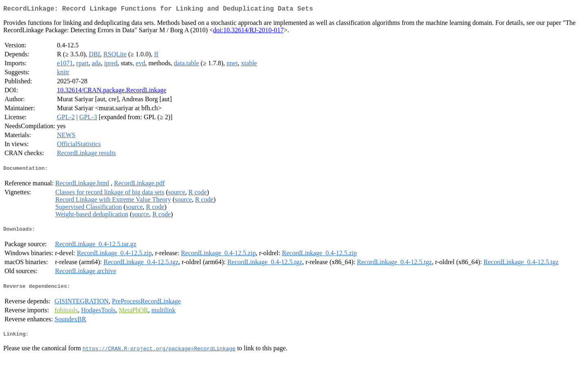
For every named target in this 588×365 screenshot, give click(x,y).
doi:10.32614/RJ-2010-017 (248, 32)
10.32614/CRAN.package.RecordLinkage (111, 92)
